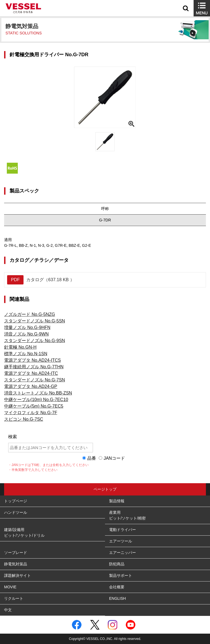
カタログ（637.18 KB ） (41, 280)
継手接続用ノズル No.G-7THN (34, 367)
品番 (92, 458)
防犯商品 (117, 564)
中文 (8, 610)
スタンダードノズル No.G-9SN (34, 341)
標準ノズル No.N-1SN (26, 354)
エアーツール (121, 541)
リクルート (14, 598)
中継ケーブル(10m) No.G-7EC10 (36, 400)
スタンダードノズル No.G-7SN (34, 380)
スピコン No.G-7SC (24, 419)
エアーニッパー (122, 553)
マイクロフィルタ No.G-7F (31, 413)
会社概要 (117, 587)
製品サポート (121, 575)
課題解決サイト (17, 575)
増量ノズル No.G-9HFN (27, 327)
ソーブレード (16, 553)
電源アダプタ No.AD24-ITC (31, 373)
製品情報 (117, 501)
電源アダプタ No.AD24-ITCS (32, 360)
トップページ (16, 501)
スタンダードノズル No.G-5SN (34, 321)
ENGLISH (117, 598)
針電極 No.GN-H (20, 347)
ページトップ (105, 489)
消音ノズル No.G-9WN (26, 334)
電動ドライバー (122, 530)
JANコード (114, 458)
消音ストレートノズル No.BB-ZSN (38, 393)
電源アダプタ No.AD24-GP (31, 386)
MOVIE (10, 587)
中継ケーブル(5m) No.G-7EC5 (34, 406)
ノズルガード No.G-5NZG (30, 314)
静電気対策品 (16, 564)
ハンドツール (16, 512)
